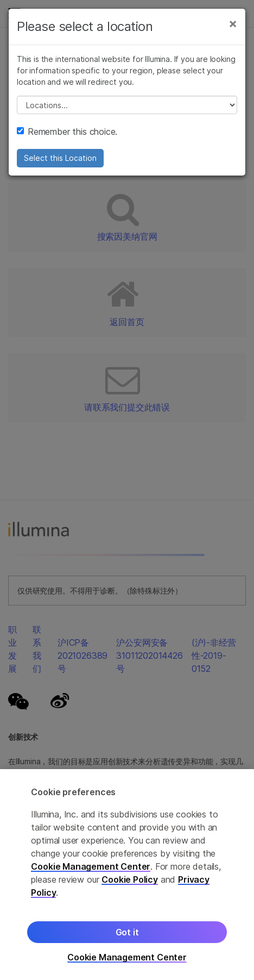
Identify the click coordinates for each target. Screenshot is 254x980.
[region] (127, 875)
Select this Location (60, 158)
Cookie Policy (130, 879)
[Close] (233, 23)
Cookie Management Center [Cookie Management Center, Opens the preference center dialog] (127, 957)
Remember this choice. (67, 132)
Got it (127, 932)
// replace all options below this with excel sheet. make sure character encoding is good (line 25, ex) (127, 105)
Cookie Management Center (91, 866)
